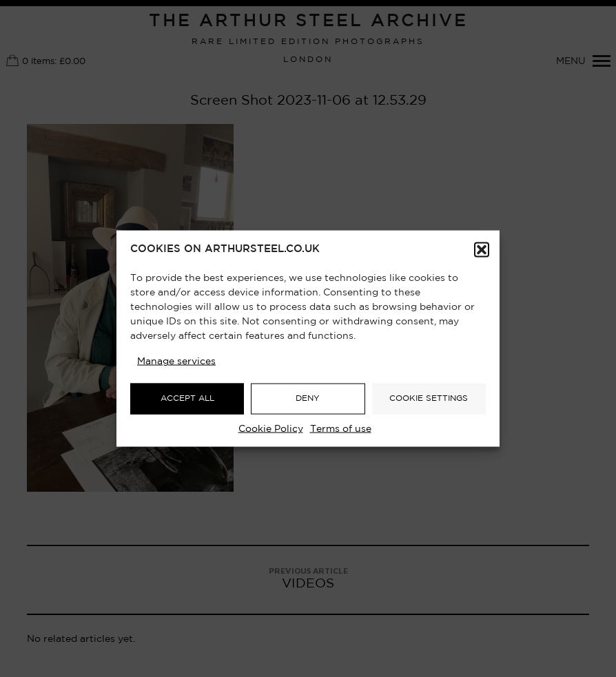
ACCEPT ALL (187, 398)
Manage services (176, 361)
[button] (482, 249)
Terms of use (341, 428)
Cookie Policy (271, 428)
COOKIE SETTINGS (429, 398)
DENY (308, 398)
